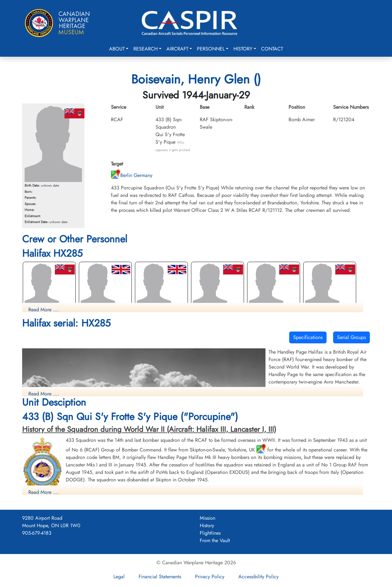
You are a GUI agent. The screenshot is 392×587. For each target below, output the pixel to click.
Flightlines (210, 533)
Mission (208, 518)
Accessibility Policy (258, 577)
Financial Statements (160, 577)
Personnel (211, 49)
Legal (119, 577)
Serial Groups (351, 337)
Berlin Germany (132, 175)
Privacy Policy (210, 577)
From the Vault (215, 540)
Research (146, 49)
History (243, 49)
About (117, 49)
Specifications (308, 337)
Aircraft (177, 49)
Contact (272, 49)
